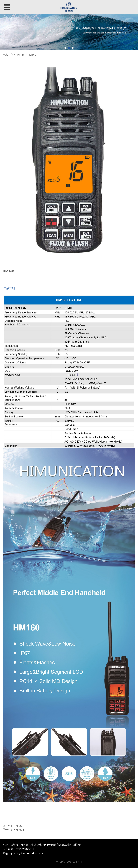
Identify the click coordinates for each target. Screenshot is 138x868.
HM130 (18, 826)
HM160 (20, 55)
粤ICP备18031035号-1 (69, 862)
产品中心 (8, 55)
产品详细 (9, 288)
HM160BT (20, 829)
